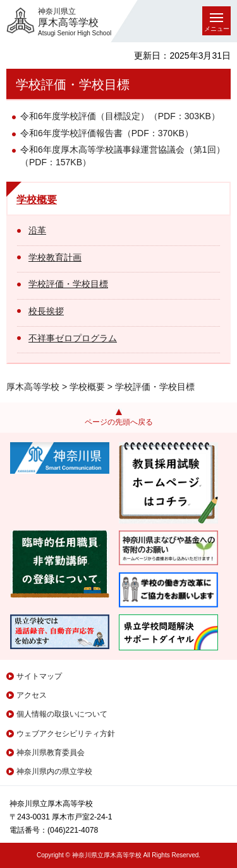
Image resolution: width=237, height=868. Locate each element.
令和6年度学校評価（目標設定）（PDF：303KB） (120, 116)
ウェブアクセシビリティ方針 (66, 734)
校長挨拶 (46, 311)
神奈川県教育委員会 (51, 753)
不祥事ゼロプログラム (73, 338)
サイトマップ (39, 676)
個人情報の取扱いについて (62, 714)
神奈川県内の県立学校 (54, 771)
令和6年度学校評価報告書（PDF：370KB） (107, 133)
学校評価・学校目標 (68, 284)
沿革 (37, 230)
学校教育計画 (55, 257)
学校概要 (37, 200)
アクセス (32, 695)
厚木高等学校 (33, 387)
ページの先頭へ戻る (119, 422)
